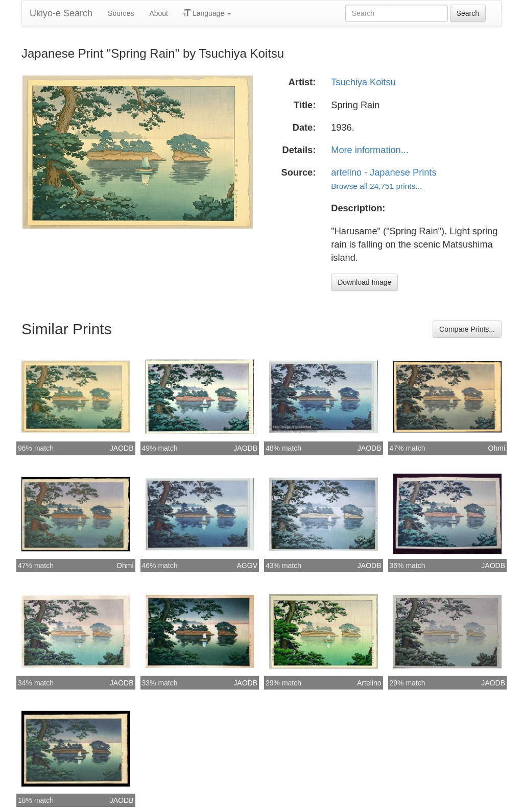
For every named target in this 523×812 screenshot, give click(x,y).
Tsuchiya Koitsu (363, 82)
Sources (121, 13)
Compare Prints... (467, 329)
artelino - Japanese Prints (384, 173)
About (159, 13)
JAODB (122, 448)
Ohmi (497, 448)
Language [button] (207, 13)
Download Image (364, 282)
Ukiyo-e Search (61, 13)
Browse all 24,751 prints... (376, 186)
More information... (370, 150)
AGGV (247, 565)
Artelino (369, 683)
